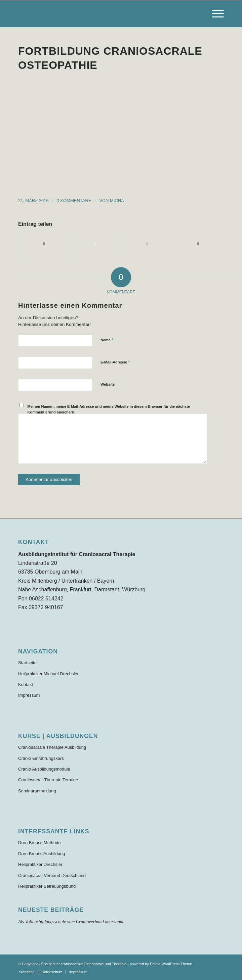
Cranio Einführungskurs (41, 758)
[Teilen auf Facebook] (44, 244)
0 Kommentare (74, 201)
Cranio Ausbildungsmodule (44, 769)
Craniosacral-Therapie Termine (48, 780)
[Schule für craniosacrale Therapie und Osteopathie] (100, 14)
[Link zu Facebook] (219, 963)
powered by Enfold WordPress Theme (161, 964)
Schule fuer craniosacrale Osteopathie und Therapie (84, 964)
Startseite (27, 663)
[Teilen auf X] (96, 244)
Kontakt (26, 684)
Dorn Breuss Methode (39, 843)
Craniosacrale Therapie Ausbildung (52, 747)
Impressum (29, 695)
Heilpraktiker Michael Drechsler (48, 674)
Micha (117, 201)
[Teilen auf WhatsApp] (147, 244)
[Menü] (215, 14)
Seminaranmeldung (37, 791)
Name (107, 340)
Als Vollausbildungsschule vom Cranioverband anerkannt (71, 922)
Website (108, 384)
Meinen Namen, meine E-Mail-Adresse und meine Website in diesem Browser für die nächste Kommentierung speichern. (109, 409)
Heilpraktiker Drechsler (40, 864)
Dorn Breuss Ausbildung (42, 854)
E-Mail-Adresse (115, 362)
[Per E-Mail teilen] (198, 244)
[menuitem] (215, 14)
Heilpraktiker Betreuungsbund (47, 886)
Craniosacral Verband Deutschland (52, 875)
